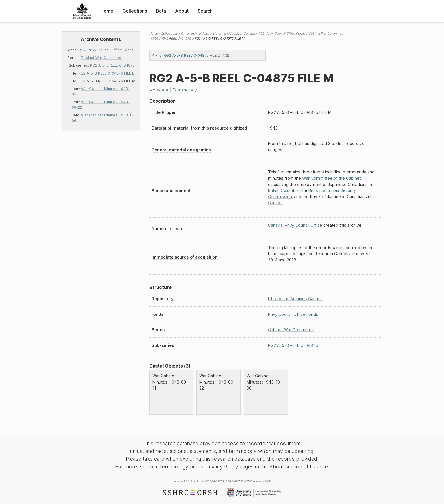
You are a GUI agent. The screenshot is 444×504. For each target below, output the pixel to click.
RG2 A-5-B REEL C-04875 (112, 65)
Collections (135, 11)
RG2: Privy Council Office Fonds (106, 50)
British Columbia (283, 190)
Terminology (185, 90)
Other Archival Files (195, 34)
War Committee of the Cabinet (332, 178)
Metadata (159, 90)
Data (161, 11)
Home (107, 11)
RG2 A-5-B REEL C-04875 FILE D (107, 73)
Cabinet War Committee (102, 58)
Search (205, 11)
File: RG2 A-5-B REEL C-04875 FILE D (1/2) (191, 55)
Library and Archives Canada (234, 34)
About (182, 11)
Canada (275, 203)
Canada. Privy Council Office (295, 225)
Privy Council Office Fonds (293, 314)
